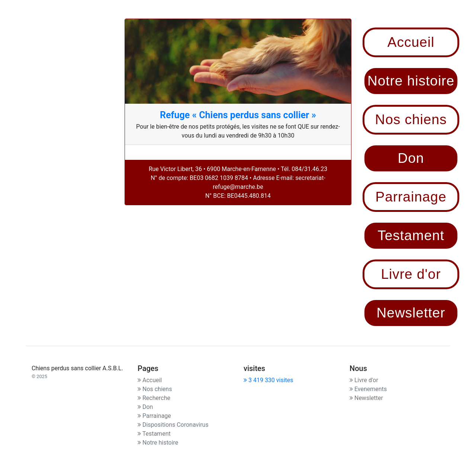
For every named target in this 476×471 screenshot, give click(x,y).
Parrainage (154, 416)
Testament (154, 434)
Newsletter (366, 398)
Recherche (154, 398)
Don (145, 407)
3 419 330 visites (268, 380)
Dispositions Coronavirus (173, 425)
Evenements (368, 389)
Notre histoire (158, 443)
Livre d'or (364, 380)
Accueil (150, 380)
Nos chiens (155, 389)
